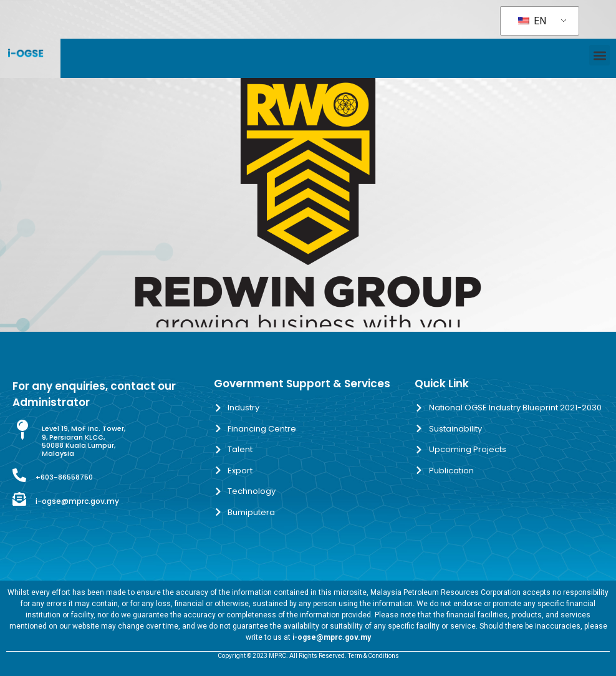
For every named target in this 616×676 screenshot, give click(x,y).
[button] (599, 55)
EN (532, 21)
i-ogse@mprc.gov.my (77, 501)
